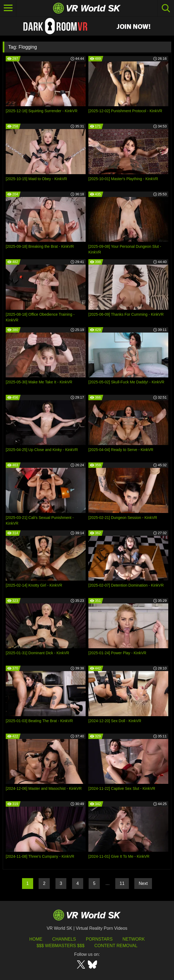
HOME (36, 939)
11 (122, 883)
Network (134, 939)
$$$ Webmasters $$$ (60, 946)
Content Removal (116, 946)
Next (143, 883)
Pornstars (99, 939)
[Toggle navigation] (8, 8)
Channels (64, 939)
